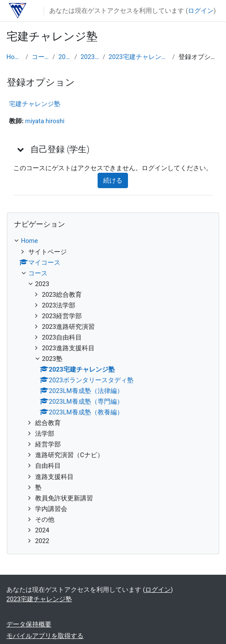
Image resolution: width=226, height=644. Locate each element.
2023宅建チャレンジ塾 (139, 57)
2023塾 (90, 57)
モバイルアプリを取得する (45, 636)
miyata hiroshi (45, 121)
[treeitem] (113, 391)
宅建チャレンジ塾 (35, 104)
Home (14, 57)
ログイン (201, 11)
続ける (113, 180)
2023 (65, 57)
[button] (21, 149)
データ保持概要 (29, 624)
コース (40, 57)
